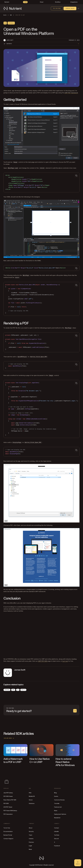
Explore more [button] (9, 738)
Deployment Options (60, 814)
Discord (56, 839)
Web (30, 793)
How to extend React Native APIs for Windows (65, 762)
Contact (57, 828)
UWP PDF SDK (43, 661)
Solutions (32, 803)
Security (31, 831)
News (56, 811)
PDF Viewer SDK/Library (10, 811)
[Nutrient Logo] (13, 8)
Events (56, 796)
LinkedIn (56, 831)
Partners (31, 842)
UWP (13, 690)
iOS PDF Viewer (8, 807)
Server (31, 800)
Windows (7, 690)
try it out (65, 661)
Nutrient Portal (8, 835)
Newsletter (57, 818)
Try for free (57, 8)
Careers (31, 839)
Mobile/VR (32, 796)
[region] (41, 409)
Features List (58, 807)
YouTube (57, 835)
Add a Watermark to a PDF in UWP (13, 760)
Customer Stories (59, 800)
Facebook (57, 846)
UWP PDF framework (71, 93)
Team (31, 835)
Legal (30, 846)
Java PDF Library (8, 793)
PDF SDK (6, 803)
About (31, 828)
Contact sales (70, 8)
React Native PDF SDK (10, 800)
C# (18, 690)
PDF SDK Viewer (8, 796)
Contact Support (8, 839)
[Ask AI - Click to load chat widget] (78, 863)
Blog (55, 793)
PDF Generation (8, 814)
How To (23, 690)
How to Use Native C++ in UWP (40, 760)
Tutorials (57, 803)
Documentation (8, 831)
